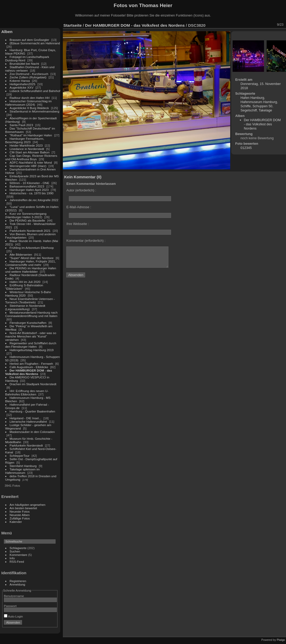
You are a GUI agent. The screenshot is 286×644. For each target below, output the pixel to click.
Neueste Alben (20, 515)
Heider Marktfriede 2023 (26, 145)
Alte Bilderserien (21, 254)
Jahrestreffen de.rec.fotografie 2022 (34, 200)
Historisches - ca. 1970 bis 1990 (32, 193)
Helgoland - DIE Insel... (26, 418)
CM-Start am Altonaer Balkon (30, 152)
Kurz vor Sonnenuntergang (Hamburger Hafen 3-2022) (26, 215)
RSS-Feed (17, 562)
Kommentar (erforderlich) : (86, 241)
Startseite (73, 25)
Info (12, 558)
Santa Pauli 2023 (21, 125)
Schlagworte (18, 548)
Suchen (15, 551)
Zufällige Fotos (20, 518)
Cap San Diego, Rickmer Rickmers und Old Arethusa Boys (31, 157)
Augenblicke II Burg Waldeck (29, 108)
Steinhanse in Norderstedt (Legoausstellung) (25, 307)
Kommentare (18, 555)
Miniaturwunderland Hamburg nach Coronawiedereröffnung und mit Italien (31, 314)
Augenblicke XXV (22, 87)
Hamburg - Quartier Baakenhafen (32, 411)
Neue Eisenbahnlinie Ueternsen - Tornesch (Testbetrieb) (30, 300)
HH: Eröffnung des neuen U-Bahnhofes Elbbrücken (27, 393)
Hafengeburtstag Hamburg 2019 (32, 350)
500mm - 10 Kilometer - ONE (30, 183)
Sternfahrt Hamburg (23, 466)
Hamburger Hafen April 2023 (29, 190)
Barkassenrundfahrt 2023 (27, 186)
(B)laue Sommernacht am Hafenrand (35, 43)
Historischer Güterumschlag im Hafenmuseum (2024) (29, 103)
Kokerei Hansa (20, 81)
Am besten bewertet (23, 508)
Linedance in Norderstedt (27, 149)
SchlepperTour (20, 456)
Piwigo (281, 640)
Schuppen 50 (262, 106)
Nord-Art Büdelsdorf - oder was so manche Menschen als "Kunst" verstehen (31, 336)
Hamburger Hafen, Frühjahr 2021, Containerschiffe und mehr (31, 263)
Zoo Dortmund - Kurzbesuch (29, 74)
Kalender (16, 522)
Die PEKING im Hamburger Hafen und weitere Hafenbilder (31, 270)
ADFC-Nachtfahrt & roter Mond (31, 162)
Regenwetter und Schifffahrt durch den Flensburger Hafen (31, 345)
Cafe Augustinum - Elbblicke (29, 367)
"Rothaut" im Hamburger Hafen (31, 135)
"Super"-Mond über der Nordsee (32, 258)
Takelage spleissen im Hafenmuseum (23, 471)
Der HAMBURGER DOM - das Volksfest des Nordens (29, 372)
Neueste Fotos (20, 511)
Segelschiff (249, 110)
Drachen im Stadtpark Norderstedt (33, 384)
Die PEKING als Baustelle (27, 220)
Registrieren (18, 581)
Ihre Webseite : (78, 224)
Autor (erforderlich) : (81, 190)
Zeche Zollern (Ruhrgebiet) (28, 77)
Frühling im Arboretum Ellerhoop (32, 248)
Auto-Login (13, 616)
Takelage (265, 110)
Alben (7, 32)
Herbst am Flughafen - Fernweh (32, 364)
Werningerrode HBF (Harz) (28, 166)
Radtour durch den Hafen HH (30, 98)
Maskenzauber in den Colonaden (32, 432)
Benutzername (14, 596)
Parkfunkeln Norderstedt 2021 (30, 231)
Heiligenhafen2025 (23, 84)
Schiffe (246, 106)
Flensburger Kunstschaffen (28, 323)
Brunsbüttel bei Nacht (24, 64)
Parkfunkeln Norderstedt (26, 445)
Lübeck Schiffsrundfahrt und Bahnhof (35, 91)
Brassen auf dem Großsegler (29, 40)
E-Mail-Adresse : (79, 207)
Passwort (10, 606)
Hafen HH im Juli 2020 (25, 282)
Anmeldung (18, 584)
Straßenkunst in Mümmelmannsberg (35, 111)
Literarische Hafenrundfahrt (28, 422)
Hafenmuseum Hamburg (259, 102)
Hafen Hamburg (252, 98)
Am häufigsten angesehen (28, 505)
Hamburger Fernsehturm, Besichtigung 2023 (25, 140)
